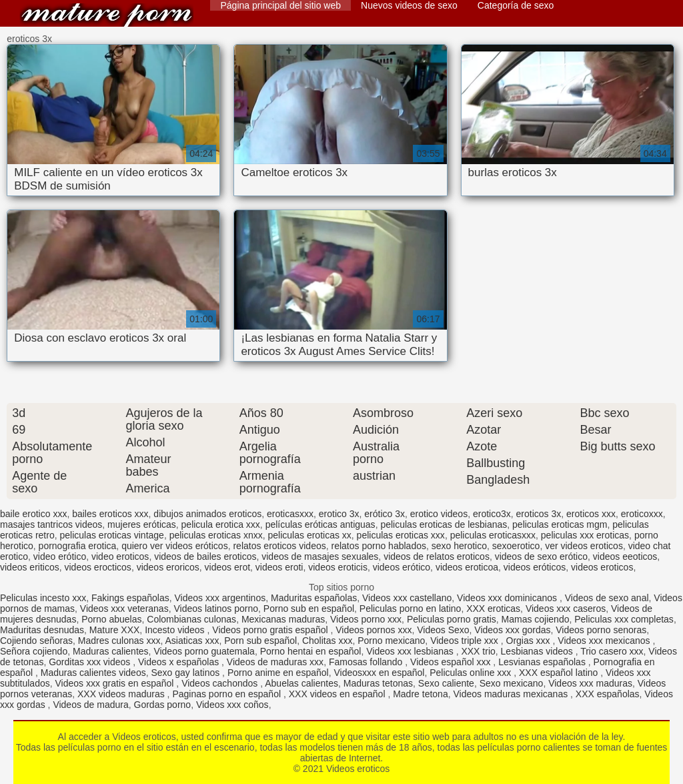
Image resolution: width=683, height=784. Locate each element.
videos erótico (402, 567)
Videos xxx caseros (566, 609)
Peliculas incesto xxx (43, 598)
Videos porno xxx (366, 619)
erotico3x (492, 514)
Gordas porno (163, 705)
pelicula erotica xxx (221, 524)
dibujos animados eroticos (207, 514)
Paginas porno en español (228, 694)
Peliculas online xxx (472, 673)
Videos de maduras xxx (275, 662)
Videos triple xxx (466, 641)
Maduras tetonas (378, 683)
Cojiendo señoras (36, 641)
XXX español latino (560, 673)
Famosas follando (367, 662)
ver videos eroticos (584, 546)
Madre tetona (421, 694)
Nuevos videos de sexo (409, 5)
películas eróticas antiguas (320, 524)
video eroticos (120, 556)
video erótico (60, 556)
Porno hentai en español (311, 651)
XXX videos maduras (122, 694)
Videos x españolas (180, 662)
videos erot (227, 567)
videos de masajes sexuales (320, 556)
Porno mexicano (391, 641)
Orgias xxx (530, 641)
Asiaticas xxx (192, 641)
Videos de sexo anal (607, 598)
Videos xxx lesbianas (411, 651)
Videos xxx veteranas (124, 609)
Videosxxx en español (379, 673)
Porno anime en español (278, 673)
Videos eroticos (107, 15)
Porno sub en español (309, 609)
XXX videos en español (338, 694)
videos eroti (279, 567)
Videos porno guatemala (204, 651)
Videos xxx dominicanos (508, 598)
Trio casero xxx (612, 651)
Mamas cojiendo (536, 619)
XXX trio (478, 651)
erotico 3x (339, 514)
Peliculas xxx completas (624, 619)
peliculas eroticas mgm (560, 524)
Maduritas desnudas (42, 630)
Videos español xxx (452, 662)
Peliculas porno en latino (411, 609)
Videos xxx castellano (407, 598)
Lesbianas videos (538, 651)
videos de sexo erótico (541, 556)
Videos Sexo (443, 630)
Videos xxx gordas (512, 630)
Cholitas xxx (327, 641)
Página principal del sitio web (280, 5)
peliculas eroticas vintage (111, 535)
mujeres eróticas (142, 524)
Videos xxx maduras (590, 683)
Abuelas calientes (301, 683)
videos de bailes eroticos (205, 556)
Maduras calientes (111, 651)
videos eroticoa (467, 567)
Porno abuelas (111, 619)
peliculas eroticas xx (310, 535)
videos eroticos (602, 567)
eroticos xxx (591, 514)
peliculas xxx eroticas (585, 535)
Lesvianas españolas (543, 662)
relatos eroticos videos (279, 546)
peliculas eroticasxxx (493, 535)
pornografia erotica (78, 546)
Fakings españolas (130, 598)
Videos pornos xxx (374, 630)
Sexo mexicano (512, 683)
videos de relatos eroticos (437, 556)
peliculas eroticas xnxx (216, 535)
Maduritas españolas (314, 598)
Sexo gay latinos (186, 673)
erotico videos (439, 514)
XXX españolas (608, 694)
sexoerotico (516, 546)
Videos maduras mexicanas (512, 694)
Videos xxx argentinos (220, 598)
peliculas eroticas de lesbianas (444, 524)
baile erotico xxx (33, 514)
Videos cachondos (221, 683)
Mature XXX (114, 630)
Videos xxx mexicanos (605, 641)
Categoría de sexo (516, 5)
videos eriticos (30, 567)
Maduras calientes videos (93, 673)
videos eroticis (338, 567)
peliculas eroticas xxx (401, 535)
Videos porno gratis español (271, 630)
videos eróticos (535, 567)
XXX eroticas (493, 609)
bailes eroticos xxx (110, 514)
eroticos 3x (539, 514)
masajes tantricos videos (51, 524)
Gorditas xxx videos (91, 662)
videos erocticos (97, 567)
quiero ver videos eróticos (175, 546)
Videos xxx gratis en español (116, 683)
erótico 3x (385, 514)
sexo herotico (459, 546)
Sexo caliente (446, 683)
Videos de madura (90, 705)
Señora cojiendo (34, 651)
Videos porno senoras (601, 630)
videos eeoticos (625, 556)
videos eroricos (168, 567)
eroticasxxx (290, 514)
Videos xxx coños (232, 705)
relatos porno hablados (379, 546)
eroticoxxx (642, 514)
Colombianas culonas (191, 619)
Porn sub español (260, 641)
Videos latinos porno (216, 609)
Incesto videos (176, 630)
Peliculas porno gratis (452, 619)
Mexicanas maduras (283, 619)
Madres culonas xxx (119, 641)
